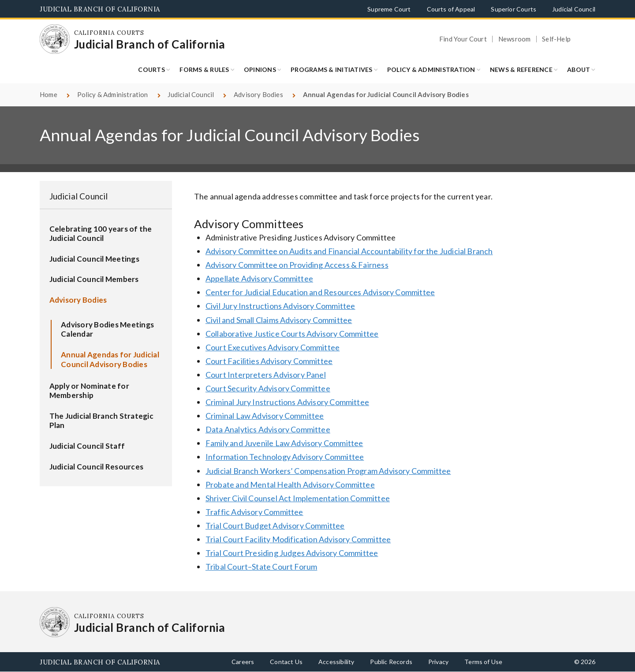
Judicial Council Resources (97, 467)
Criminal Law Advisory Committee (265, 416)
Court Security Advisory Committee (268, 388)
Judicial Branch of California (100, 9)
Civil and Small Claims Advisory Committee (279, 320)
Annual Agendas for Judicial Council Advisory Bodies (110, 359)
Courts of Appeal (451, 9)
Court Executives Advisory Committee (273, 347)
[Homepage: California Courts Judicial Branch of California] (55, 39)
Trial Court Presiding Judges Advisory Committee (292, 553)
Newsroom (514, 39)
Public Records (391, 662)
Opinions (260, 69)
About (579, 69)
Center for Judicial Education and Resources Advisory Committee (320, 292)
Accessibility (336, 662)
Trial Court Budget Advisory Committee (275, 526)
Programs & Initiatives (332, 69)
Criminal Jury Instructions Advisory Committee (287, 402)
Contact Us (286, 662)
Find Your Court (463, 39)
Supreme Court (389, 9)
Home (49, 94)
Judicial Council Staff (87, 446)
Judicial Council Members (94, 279)
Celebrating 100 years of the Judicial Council (101, 234)
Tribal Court (227, 567)
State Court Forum (284, 567)
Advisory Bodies (258, 94)
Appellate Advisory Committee (259, 278)
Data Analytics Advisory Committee (268, 429)
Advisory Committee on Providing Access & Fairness (297, 265)
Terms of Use (483, 662)
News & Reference (521, 69)
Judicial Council (574, 9)
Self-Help (556, 39)
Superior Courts (514, 9)
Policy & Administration (431, 69)
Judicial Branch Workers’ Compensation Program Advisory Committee (328, 471)
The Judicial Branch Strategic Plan (101, 421)
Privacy (438, 662)
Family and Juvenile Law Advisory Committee (284, 443)
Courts (151, 69)
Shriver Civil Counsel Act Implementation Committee (298, 498)
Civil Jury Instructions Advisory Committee (280, 306)
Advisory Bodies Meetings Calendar (107, 329)
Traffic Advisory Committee (254, 512)
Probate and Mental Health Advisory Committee (290, 484)
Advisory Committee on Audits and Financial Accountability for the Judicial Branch (349, 251)
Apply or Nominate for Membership (89, 391)
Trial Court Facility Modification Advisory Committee (298, 539)
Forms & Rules (204, 69)
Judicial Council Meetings (94, 259)
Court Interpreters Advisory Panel (266, 375)
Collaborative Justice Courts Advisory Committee (292, 334)
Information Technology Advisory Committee (285, 457)
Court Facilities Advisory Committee (269, 361)
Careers (243, 662)
